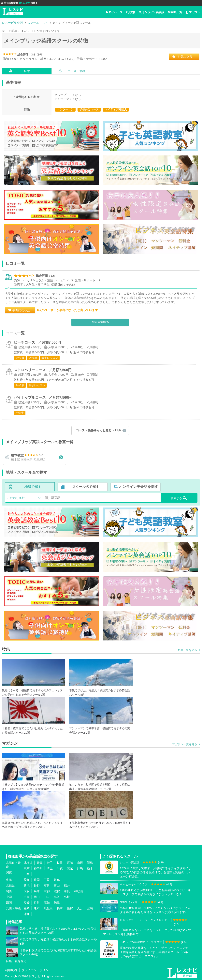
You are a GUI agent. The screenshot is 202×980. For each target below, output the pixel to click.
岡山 (37, 897)
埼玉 (50, 869)
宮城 (70, 863)
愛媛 (27, 903)
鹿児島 (48, 908)
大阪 (27, 891)
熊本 (37, 908)
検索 (131, 12)
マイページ (114, 12)
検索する (176, 498)
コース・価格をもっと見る (100, 430)
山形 (80, 863)
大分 (80, 908)
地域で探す (33, 487)
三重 (47, 880)
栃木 (90, 869)
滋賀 (57, 891)
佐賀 (70, 908)
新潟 (27, 886)
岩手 (50, 863)
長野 (37, 886)
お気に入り (185, 57)
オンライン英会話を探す (138, 487)
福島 (90, 863)
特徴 (27, 71)
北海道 (28, 863)
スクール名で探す (85, 487)
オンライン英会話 (151, 12)
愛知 (27, 880)
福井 (67, 886)
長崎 (60, 908)
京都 (47, 891)
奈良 (67, 891)
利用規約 (11, 970)
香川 (37, 903)
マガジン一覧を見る (185, 744)
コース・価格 (76, 71)
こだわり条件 (16, 498)
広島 (27, 897)
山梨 (27, 874)
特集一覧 (175, 12)
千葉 (60, 869)
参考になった (21, 310)
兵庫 (37, 891)
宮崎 (90, 908)
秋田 (60, 863)
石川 (47, 886)
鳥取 (57, 897)
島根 (67, 897)
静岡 (37, 880)
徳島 (57, 903)
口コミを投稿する (100, 322)
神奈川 (38, 869)
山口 (47, 897)
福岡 (27, 908)
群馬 (80, 869)
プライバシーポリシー (36, 970)
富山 (57, 886)
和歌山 (78, 891)
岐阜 (57, 880)
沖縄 (27, 914)
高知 (47, 903)
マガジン (193, 12)
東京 (27, 869)
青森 (40, 863)
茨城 (70, 869)
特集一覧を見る (187, 650)
